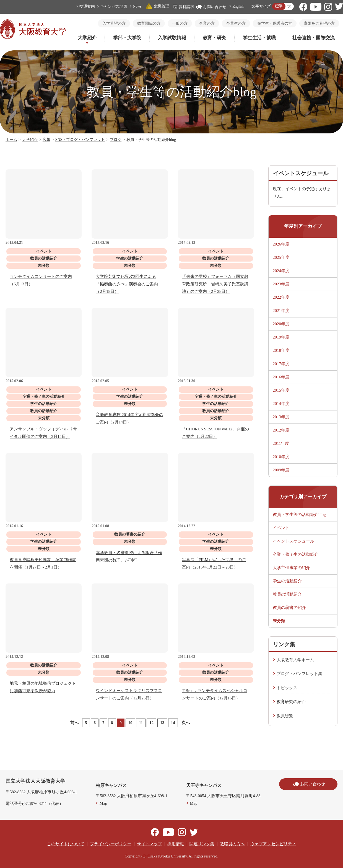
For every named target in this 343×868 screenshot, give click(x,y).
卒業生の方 (236, 23)
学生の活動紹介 (287, 581)
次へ (186, 723)
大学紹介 (87, 38)
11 (141, 723)
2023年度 (281, 284)
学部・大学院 (127, 38)
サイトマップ (149, 844)
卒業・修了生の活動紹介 (296, 554)
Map (103, 803)
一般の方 (180, 23)
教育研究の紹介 (291, 702)
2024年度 (281, 271)
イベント (281, 528)
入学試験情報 (172, 38)
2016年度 (281, 377)
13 (162, 723)
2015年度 (281, 390)
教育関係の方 (149, 23)
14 (173, 723)
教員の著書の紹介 (289, 608)
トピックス (287, 688)
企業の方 (207, 23)
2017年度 (281, 364)
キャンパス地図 (114, 7)
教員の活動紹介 (287, 594)
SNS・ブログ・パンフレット (80, 140)
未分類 (279, 621)
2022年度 (281, 297)
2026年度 (281, 244)
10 (130, 723)
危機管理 (157, 6)
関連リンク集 (202, 844)
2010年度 (281, 457)
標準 (279, 6)
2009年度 (281, 470)
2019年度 (281, 337)
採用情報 (176, 844)
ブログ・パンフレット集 (299, 674)
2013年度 (281, 417)
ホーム (11, 140)
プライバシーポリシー (111, 844)
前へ (74, 723)
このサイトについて (66, 844)
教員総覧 (285, 716)
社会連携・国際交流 (314, 38)
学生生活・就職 (259, 38)
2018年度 (281, 350)
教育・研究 (215, 38)
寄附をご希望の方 (319, 23)
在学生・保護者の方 (275, 23)
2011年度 (281, 443)
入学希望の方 (114, 23)
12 (151, 723)
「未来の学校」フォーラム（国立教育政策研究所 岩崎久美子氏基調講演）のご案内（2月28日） (215, 284)
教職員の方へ (232, 844)
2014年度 (281, 404)
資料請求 (184, 7)
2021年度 (281, 311)
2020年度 (281, 324)
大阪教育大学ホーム (295, 660)
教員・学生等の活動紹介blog (299, 515)
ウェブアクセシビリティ (273, 844)
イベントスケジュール (293, 541)
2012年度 (281, 430)
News (137, 7)
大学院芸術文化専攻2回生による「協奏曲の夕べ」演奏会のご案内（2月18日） (127, 284)
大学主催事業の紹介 (291, 568)
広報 (46, 140)
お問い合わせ (211, 7)
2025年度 (281, 257)
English (238, 7)
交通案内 (87, 7)
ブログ (116, 140)
